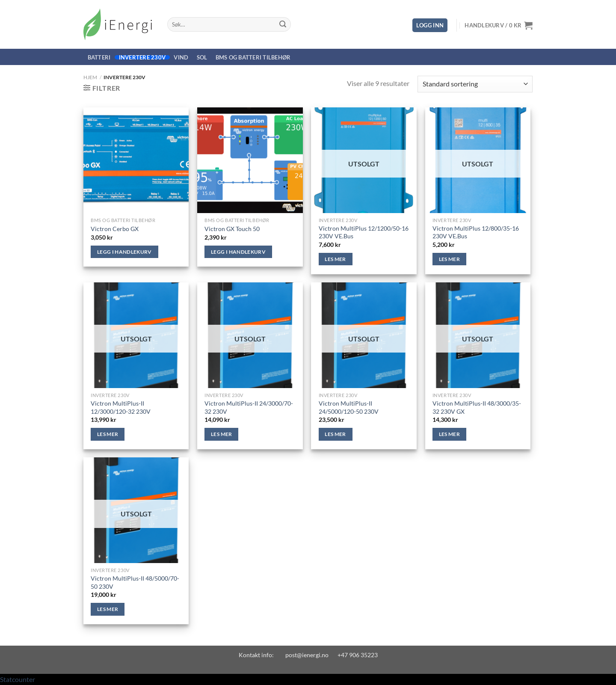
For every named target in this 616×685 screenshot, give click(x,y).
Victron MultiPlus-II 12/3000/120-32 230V (121, 407)
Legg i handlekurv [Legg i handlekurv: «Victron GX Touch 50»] (238, 252)
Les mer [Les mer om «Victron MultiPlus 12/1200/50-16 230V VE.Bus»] (335, 259)
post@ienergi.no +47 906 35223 (332, 655)
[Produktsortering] (475, 84)
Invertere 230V (142, 57)
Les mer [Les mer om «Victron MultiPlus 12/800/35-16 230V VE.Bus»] (449, 259)
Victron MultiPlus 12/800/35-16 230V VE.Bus (476, 232)
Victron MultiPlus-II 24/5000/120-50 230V (349, 407)
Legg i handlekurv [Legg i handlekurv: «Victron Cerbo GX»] (124, 252)
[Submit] (283, 24)
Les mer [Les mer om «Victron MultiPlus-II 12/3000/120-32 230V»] (108, 434)
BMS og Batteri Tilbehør (253, 57)
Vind (181, 57)
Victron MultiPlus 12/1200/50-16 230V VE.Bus (364, 232)
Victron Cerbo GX (115, 229)
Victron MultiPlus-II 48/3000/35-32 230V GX (477, 407)
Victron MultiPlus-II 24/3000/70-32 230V (249, 407)
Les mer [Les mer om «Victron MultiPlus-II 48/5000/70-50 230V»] (108, 609)
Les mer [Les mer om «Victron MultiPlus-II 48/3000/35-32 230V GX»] (449, 434)
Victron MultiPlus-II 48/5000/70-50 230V (135, 582)
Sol (202, 57)
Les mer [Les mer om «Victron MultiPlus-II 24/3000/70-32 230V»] (221, 434)
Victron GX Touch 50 (232, 229)
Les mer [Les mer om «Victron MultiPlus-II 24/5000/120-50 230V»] (335, 434)
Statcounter (18, 679)
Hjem (90, 77)
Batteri (99, 57)
